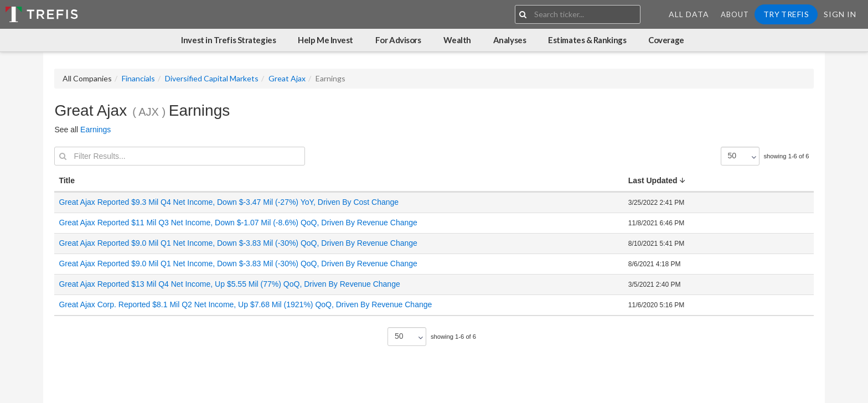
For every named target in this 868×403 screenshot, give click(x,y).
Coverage (666, 40)
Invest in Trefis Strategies (228, 40)
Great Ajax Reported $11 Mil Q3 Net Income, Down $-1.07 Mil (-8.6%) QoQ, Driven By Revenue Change (238, 223)
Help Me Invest (325, 40)
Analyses (510, 40)
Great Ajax (287, 78)
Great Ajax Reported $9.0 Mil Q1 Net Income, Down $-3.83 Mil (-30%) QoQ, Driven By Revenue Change (238, 243)
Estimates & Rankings (587, 40)
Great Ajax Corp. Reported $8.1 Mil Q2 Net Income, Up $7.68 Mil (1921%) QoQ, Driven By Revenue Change (245, 304)
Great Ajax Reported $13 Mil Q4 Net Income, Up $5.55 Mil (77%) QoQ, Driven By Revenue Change (229, 284)
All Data (689, 14)
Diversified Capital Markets (212, 78)
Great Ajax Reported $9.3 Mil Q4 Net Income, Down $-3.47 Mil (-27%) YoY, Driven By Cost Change (229, 202)
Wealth (457, 40)
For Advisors (398, 40)
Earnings (95, 130)
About (735, 14)
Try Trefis (786, 14)
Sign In (840, 14)
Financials (138, 78)
